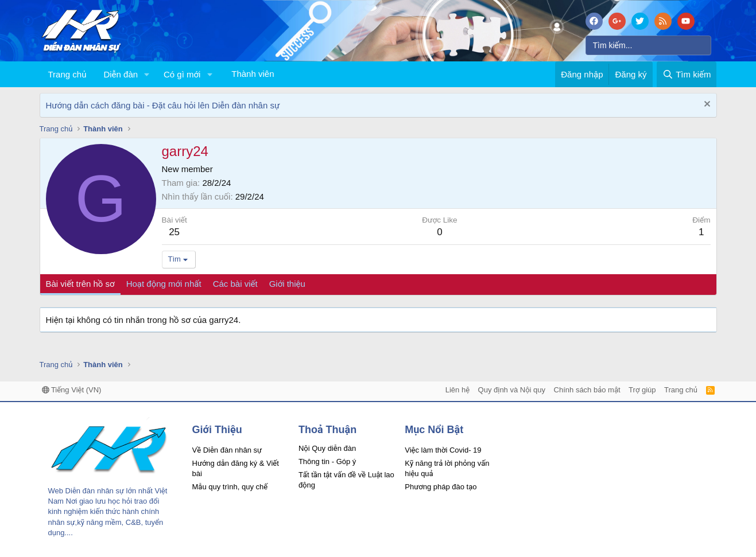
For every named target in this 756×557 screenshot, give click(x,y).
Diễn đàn (121, 74)
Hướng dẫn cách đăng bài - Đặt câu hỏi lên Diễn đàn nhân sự (163, 105)
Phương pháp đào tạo (441, 487)
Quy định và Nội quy (512, 390)
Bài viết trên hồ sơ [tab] (80, 284)
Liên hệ (458, 390)
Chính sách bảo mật (587, 390)
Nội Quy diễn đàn (327, 448)
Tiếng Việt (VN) (72, 390)
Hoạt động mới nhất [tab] (164, 284)
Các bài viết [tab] (235, 284)
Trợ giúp (642, 390)
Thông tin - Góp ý (327, 461)
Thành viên (253, 74)
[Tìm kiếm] (648, 45)
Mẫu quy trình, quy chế (230, 487)
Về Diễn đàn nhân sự (227, 450)
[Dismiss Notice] (706, 105)
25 (174, 232)
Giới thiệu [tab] (287, 284)
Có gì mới (182, 74)
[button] (147, 74)
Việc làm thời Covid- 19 (443, 450)
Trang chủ (67, 74)
